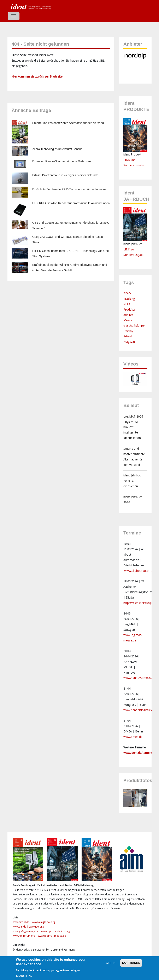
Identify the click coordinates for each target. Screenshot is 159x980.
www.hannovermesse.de (140, 678)
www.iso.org (36, 927)
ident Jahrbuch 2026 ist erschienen (133, 481)
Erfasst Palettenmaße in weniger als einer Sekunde (65, 175)
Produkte (129, 309)
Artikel (128, 336)
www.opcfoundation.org (56, 931)
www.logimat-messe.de (52, 936)
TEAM (127, 293)
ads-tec (128, 315)
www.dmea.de (133, 737)
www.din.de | (21, 927)
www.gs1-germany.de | (27, 931)
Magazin (129, 342)
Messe (128, 320)
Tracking (129, 299)
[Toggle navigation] (14, 16)
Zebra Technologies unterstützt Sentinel (58, 149)
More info (24, 976)
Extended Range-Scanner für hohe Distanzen (62, 161)
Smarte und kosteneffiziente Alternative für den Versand (68, 123)
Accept (111, 963)
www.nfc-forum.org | (25, 936)
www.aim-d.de (21, 922)
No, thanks (131, 963)
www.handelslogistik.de (139, 710)
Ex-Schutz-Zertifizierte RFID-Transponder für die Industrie (69, 189)
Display (128, 331)
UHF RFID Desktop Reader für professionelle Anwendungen (71, 203)
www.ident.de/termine (138, 753)
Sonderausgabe (134, 255)
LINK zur (129, 249)
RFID (127, 304)
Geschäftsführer (134, 326)
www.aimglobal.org (44, 922)
